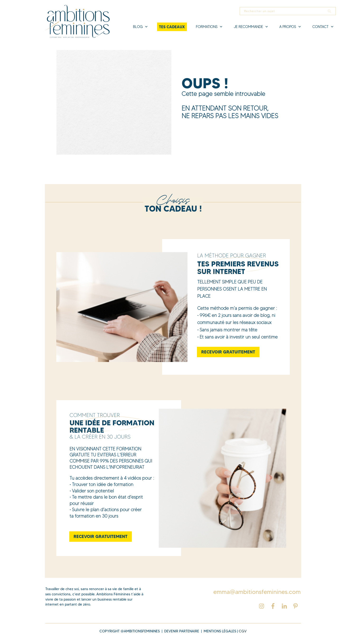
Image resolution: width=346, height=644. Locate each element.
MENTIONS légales (220, 631)
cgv (243, 631)
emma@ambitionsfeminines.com (257, 592)
